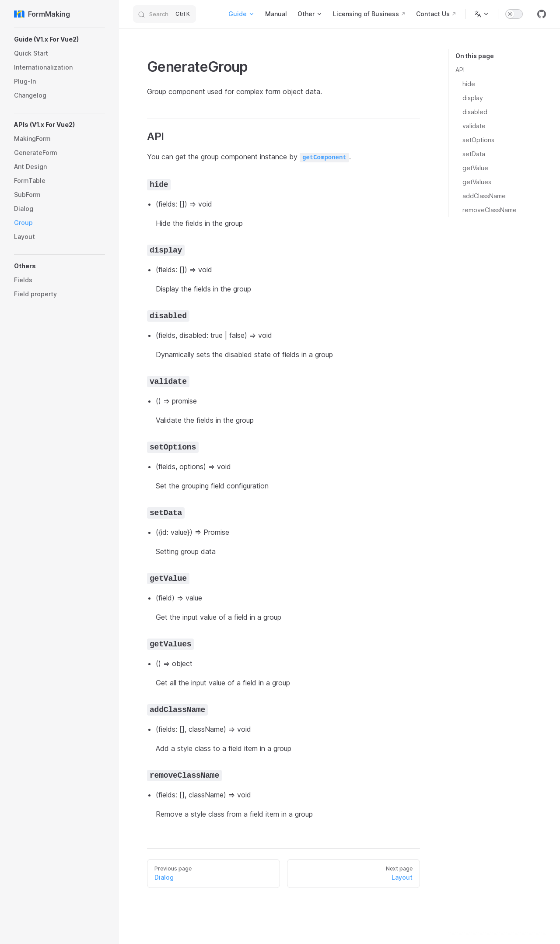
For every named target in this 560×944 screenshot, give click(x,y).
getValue (475, 168)
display (473, 98)
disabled (475, 112)
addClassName (484, 196)
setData (474, 154)
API (460, 70)
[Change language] (482, 14)
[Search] (164, 14)
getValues (477, 182)
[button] (59, 39)
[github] (542, 14)
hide (469, 84)
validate (474, 126)
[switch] (514, 14)
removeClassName (490, 210)
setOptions (478, 140)
